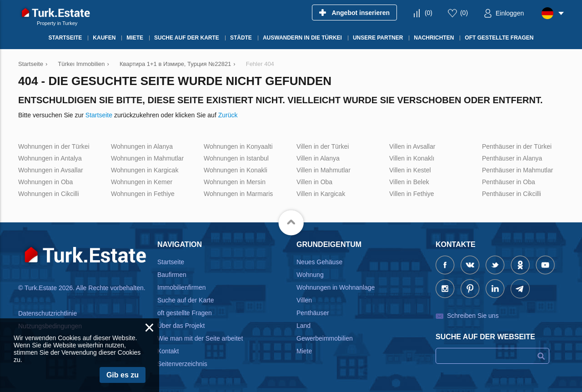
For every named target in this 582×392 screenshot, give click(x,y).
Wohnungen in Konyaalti (238, 146)
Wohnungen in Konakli (236, 170)
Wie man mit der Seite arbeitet (200, 338)
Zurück (228, 115)
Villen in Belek (409, 182)
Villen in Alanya (318, 158)
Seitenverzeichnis (182, 364)
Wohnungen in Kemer (142, 182)
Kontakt (168, 351)
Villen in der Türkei (323, 146)
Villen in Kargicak (321, 194)
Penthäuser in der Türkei (517, 146)
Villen (304, 300)
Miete (304, 351)
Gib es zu (123, 375)
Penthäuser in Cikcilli (512, 194)
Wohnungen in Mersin (235, 182)
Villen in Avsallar (412, 146)
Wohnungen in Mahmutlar (147, 158)
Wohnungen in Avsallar (51, 170)
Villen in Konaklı (412, 158)
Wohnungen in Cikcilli (49, 194)
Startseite (99, 115)
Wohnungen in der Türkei (54, 146)
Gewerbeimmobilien (325, 338)
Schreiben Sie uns (473, 316)
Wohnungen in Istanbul (236, 158)
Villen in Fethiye (412, 194)
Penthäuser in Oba (509, 182)
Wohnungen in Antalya (50, 158)
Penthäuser (313, 313)
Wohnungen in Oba (45, 182)
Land (304, 326)
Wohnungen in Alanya (142, 146)
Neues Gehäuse (319, 262)
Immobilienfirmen (182, 287)
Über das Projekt (181, 326)
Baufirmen (172, 275)
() (429, 13)
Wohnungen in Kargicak (145, 170)
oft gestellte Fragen (185, 313)
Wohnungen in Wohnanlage (336, 287)
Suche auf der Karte (186, 300)
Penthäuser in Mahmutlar (517, 170)
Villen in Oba (314, 182)
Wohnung (310, 275)
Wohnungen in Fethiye (143, 194)
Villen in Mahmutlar (324, 170)
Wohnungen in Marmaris (238, 194)
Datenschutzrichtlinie (48, 313)
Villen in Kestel (410, 170)
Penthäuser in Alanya (512, 158)
